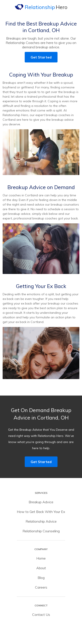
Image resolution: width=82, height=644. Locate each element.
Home (41, 558)
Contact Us (41, 615)
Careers (41, 587)
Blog (41, 578)
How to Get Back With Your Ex (41, 512)
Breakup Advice (41, 502)
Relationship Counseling (41, 531)
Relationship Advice (41, 521)
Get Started (41, 57)
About (41, 568)
